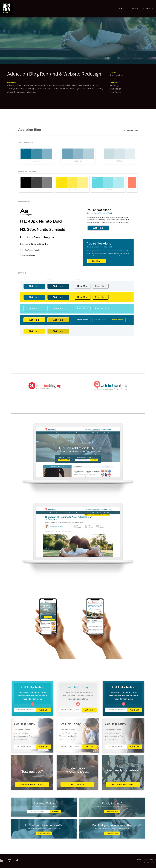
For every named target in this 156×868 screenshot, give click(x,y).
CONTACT (148, 8)
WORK (135, 8)
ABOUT (123, 8)
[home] (7, 8)
